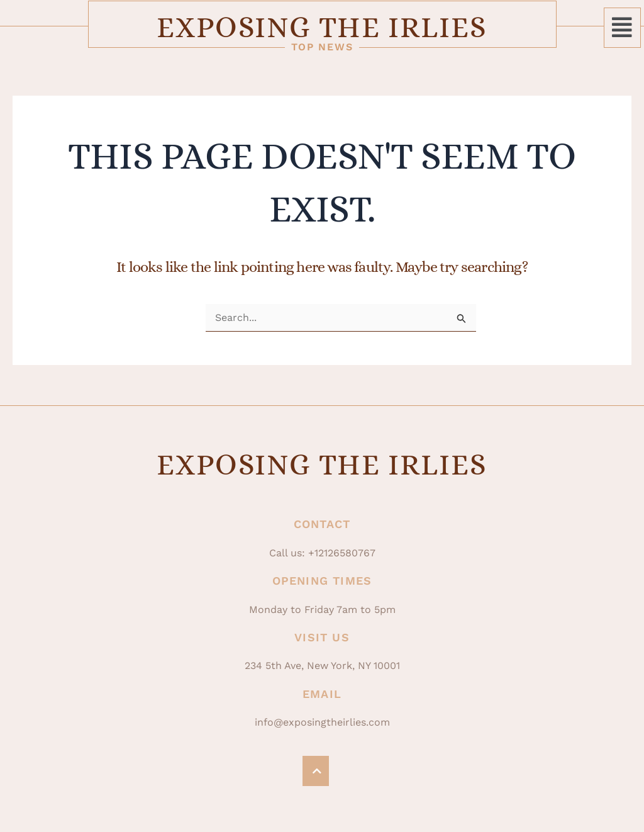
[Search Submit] (462, 319)
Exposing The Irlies (322, 27)
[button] (622, 28)
